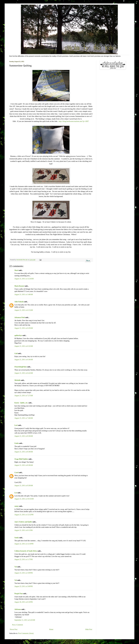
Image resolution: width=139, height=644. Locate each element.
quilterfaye (18, 335)
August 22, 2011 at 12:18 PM (24, 544)
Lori (16, 425)
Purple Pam (19, 594)
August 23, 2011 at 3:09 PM (24, 573)
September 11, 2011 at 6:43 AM (25, 620)
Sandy (17, 538)
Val (16, 567)
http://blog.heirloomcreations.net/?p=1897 (74, 121)
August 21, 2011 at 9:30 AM (24, 486)
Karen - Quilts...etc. (21, 403)
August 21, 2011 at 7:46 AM (24, 418)
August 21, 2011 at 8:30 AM (24, 436)
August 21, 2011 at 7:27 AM (24, 396)
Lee (16, 493)
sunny (17, 506)
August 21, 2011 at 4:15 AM (24, 310)
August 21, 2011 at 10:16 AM (24, 499)
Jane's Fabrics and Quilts (23, 522)
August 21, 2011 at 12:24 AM (24, 279)
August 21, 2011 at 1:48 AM (24, 294)
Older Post (89, 629)
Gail (16, 353)
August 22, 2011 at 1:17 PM (24, 559)
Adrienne (18, 609)
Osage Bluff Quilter (21, 459)
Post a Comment (18, 625)
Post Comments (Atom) (26, 633)
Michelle (17, 380)
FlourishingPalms (21, 367)
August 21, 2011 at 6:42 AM (24, 373)
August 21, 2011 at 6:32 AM (24, 346)
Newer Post (14, 629)
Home (51, 629)
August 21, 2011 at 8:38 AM (24, 452)
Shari (16, 270)
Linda (17, 443)
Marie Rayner (19, 286)
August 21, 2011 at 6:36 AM (24, 360)
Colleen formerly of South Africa (26, 551)
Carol (16, 473)
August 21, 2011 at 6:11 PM (24, 530)
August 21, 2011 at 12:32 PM (24, 515)
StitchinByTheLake (22, 260)
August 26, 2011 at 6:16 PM (24, 602)
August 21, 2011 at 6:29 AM (24, 328)
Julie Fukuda (19, 302)
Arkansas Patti (20, 317)
